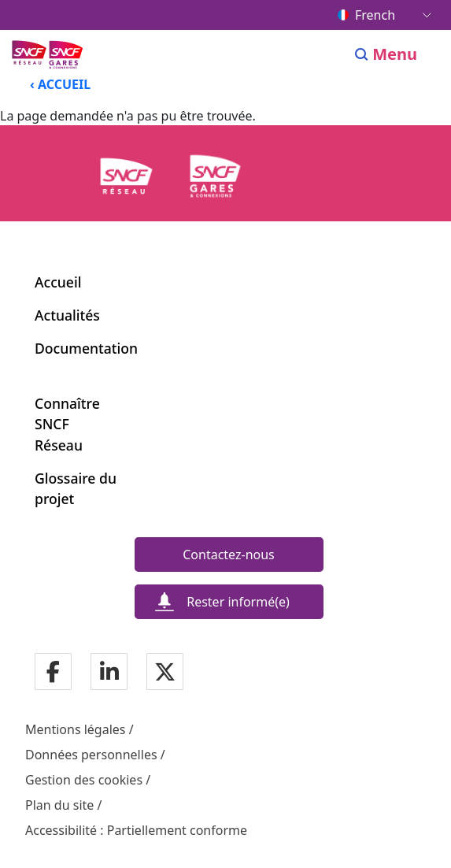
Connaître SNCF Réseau (67, 424)
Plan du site (59, 805)
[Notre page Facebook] (53, 673)
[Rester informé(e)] (229, 602)
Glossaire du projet (76, 488)
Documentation (86, 348)
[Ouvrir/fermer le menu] (405, 54)
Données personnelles (91, 755)
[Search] (362, 54)
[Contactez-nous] (229, 555)
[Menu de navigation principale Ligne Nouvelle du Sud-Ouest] (49, 54)
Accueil (58, 282)
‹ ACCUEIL (60, 84)
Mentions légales (76, 729)
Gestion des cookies (84, 780)
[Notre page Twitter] (165, 673)
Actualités (67, 315)
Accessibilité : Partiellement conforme (136, 830)
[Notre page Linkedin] (109, 673)
